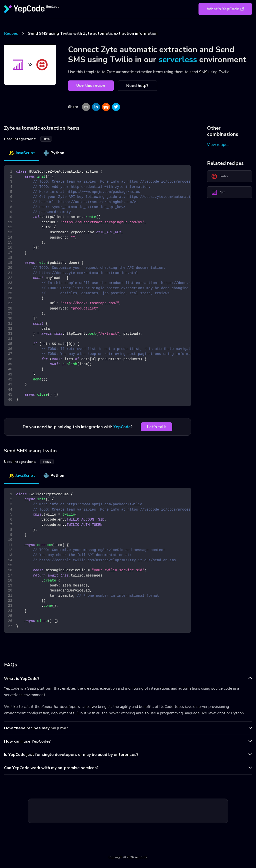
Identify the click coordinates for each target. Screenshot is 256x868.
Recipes (11, 33)
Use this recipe (91, 85)
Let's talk (156, 427)
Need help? (137, 86)
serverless (178, 60)
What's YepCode (225, 9)
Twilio (219, 176)
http (46, 139)
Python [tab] (54, 153)
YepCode (122, 427)
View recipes (218, 145)
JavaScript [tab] (21, 153)
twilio (47, 462)
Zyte (218, 192)
